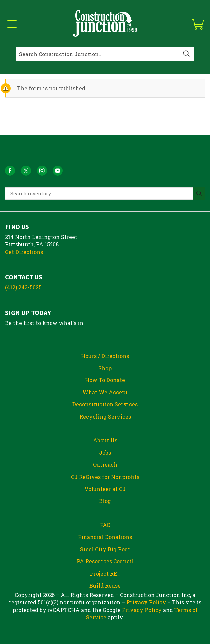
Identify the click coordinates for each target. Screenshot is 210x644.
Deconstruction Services (105, 404)
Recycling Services (105, 417)
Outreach (105, 464)
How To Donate (105, 380)
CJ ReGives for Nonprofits (105, 477)
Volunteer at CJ (105, 489)
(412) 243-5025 (23, 287)
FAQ (105, 525)
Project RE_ (105, 573)
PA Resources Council (105, 561)
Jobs (105, 452)
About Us (105, 440)
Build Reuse (105, 585)
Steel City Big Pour (105, 549)
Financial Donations (105, 537)
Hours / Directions (105, 356)
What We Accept (105, 392)
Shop (105, 368)
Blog (105, 501)
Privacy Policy (146, 602)
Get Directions (24, 252)
